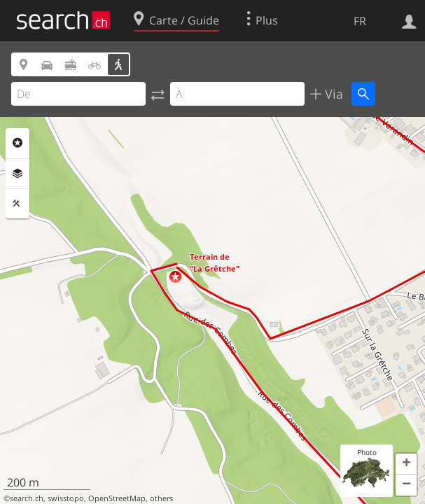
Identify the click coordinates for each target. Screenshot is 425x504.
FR (360, 21)
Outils (18, 204)
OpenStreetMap (117, 498)
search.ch (27, 498)
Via (332, 94)
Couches (18, 174)
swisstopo (66, 498)
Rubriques (18, 143)
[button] (175, 277)
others (161, 498)
